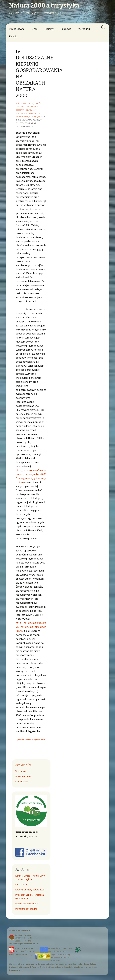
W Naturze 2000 (23, 776)
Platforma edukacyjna (26, 909)
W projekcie (21, 771)
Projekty (49, 29)
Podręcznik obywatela (26, 903)
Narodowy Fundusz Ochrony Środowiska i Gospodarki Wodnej (24, 938)
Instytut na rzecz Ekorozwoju (21, 955)
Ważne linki (84, 29)
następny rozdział (38, 740)
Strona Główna (17, 29)
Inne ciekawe (22, 781)
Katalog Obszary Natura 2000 (30, 890)
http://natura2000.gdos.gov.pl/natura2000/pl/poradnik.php (31, 627)
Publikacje (66, 29)
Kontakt (13, 36)
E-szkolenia (21, 884)
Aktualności (23, 765)
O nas (35, 29)
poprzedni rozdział (24, 740)
